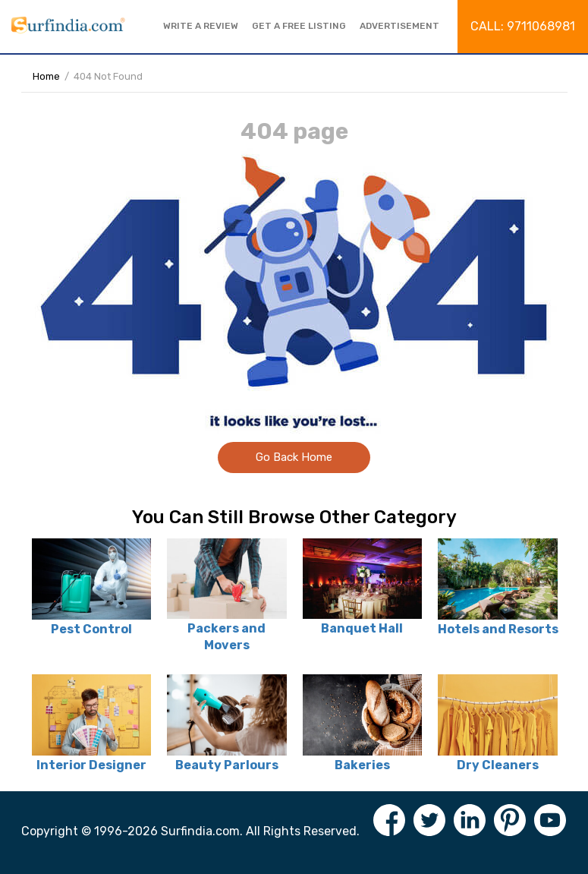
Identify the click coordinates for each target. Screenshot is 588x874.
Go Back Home (294, 457)
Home (46, 76)
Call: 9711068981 (523, 26)
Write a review (201, 26)
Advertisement (399, 26)
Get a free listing (299, 26)
